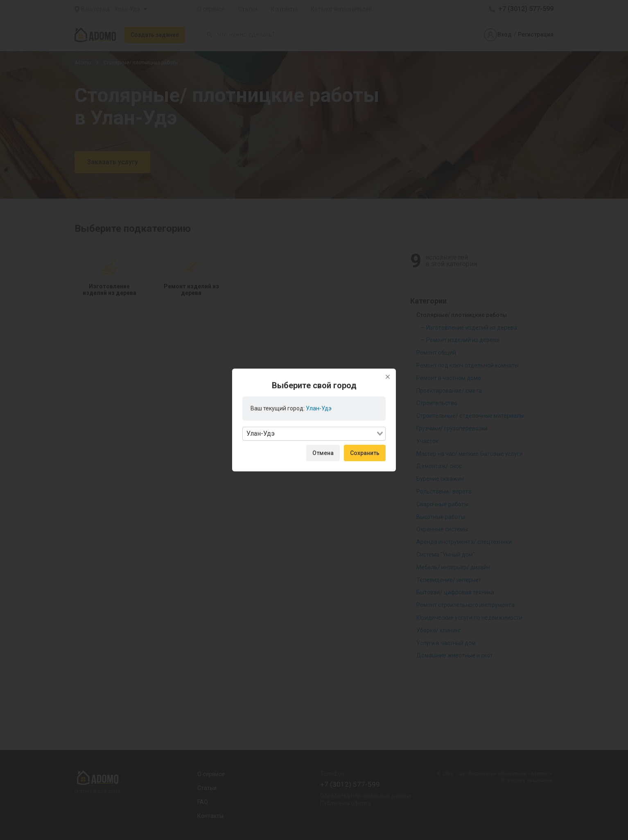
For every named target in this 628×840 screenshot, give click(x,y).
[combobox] (314, 434)
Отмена (323, 453)
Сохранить (365, 453)
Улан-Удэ (319, 408)
